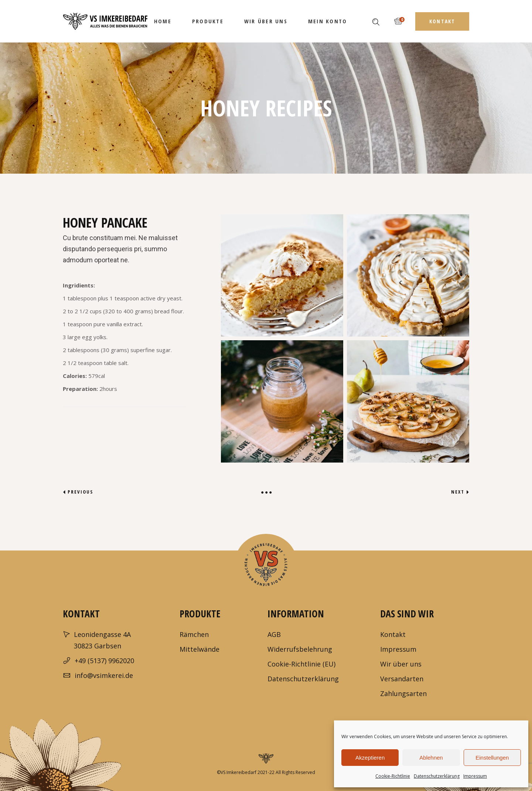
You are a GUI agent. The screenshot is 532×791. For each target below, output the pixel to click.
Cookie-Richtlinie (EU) (301, 664)
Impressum (475, 776)
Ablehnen (431, 758)
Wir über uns (401, 664)
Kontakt (393, 634)
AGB (274, 634)
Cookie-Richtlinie (393, 776)
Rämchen (194, 634)
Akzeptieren (370, 758)
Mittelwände (199, 649)
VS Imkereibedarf (238, 772)
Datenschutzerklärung (437, 776)
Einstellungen (492, 758)
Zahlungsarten (403, 693)
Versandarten (402, 679)
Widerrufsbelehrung (300, 649)
